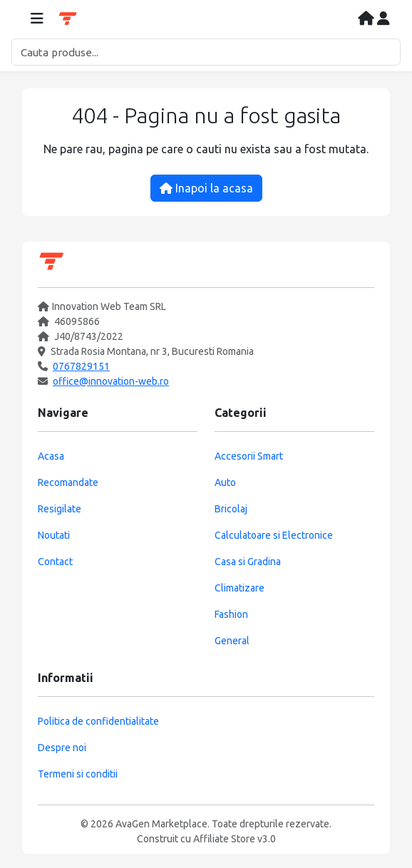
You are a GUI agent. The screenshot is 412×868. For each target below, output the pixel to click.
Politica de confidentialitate (98, 721)
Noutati (54, 535)
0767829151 (81, 366)
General (232, 641)
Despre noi (62, 748)
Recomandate (68, 482)
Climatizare (240, 588)
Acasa (51, 456)
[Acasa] (367, 19)
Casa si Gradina (248, 562)
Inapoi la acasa (206, 188)
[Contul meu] (383, 19)
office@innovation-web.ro (111, 381)
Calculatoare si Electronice (274, 535)
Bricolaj (231, 509)
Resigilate (60, 509)
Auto (225, 482)
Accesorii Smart (249, 456)
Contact (55, 562)
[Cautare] (206, 52)
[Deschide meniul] (37, 19)
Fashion (231, 614)
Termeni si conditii (78, 774)
